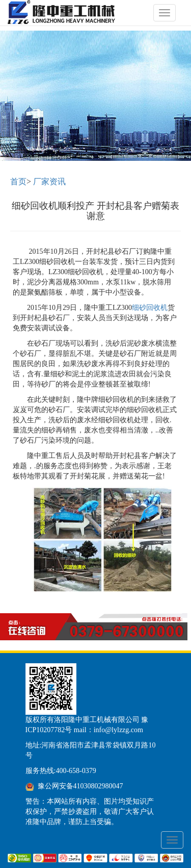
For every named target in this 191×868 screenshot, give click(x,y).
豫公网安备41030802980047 (80, 786)
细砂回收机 (150, 308)
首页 (18, 182)
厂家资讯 (49, 182)
